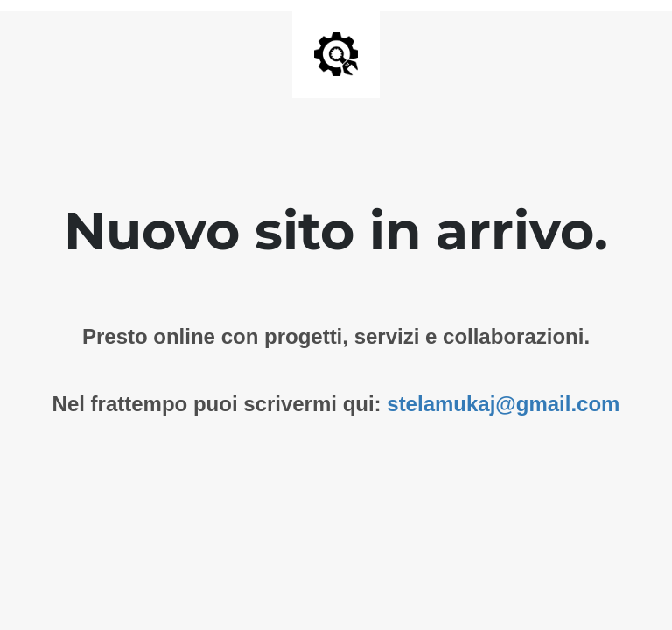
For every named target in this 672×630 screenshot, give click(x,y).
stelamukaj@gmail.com (503, 404)
